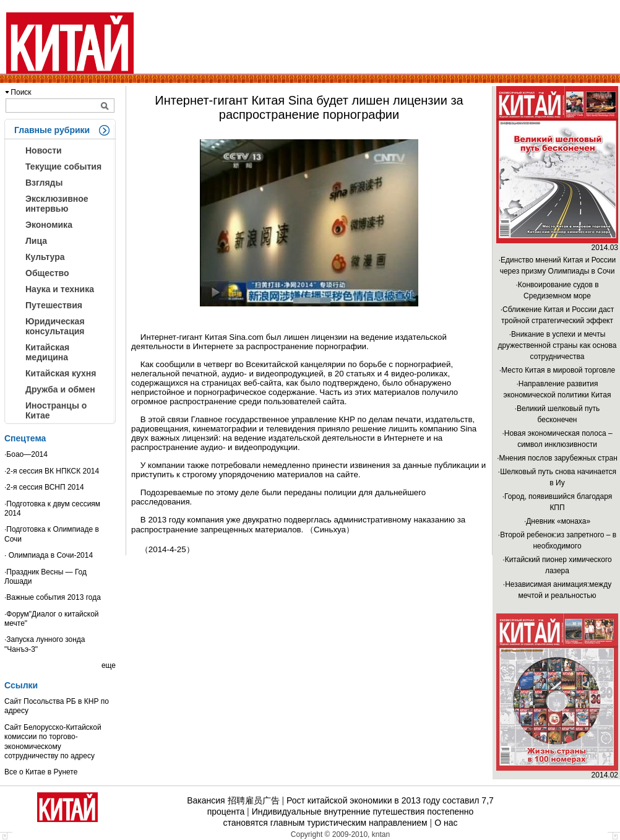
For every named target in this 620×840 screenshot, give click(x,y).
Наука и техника (60, 289)
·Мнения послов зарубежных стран (557, 458)
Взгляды (44, 183)
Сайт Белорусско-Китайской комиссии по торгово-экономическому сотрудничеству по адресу (53, 742)
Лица (36, 241)
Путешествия (54, 305)
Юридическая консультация (55, 326)
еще (109, 665)
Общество (47, 273)
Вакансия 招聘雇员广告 (233, 800)
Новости (44, 150)
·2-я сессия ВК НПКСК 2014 (52, 471)
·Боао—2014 (26, 454)
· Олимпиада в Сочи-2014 (49, 555)
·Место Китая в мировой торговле (557, 370)
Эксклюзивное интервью (57, 204)
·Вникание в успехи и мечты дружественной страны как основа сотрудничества (558, 345)
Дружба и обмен (60, 389)
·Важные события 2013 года (53, 597)
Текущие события (63, 167)
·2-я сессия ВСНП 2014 (44, 487)
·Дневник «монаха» (557, 521)
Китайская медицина (47, 352)
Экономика (49, 225)
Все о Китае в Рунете (41, 772)
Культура (45, 257)
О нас (446, 823)
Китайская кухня (61, 373)
